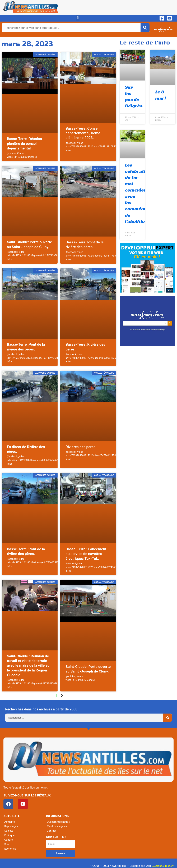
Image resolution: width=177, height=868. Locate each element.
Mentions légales (57, 826)
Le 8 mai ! (160, 95)
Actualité (10, 822)
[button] (78, 18)
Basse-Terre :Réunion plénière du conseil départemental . (24, 144)
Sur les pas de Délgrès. (134, 96)
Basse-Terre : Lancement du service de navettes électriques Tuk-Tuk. (86, 554)
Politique (10, 835)
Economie (10, 849)
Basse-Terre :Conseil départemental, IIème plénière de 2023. (83, 133)
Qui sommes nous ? (59, 822)
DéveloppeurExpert (162, 866)
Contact (52, 831)
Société (9, 831)
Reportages (11, 826)
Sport (8, 844)
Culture (9, 840)
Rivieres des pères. (81, 447)
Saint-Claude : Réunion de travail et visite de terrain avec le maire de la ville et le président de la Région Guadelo (28, 666)
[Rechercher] (145, 28)
